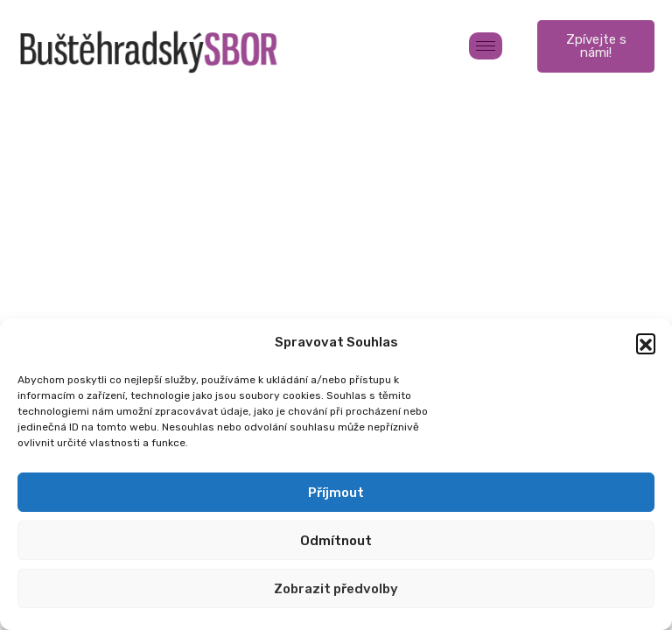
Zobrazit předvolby (336, 589)
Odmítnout (336, 541)
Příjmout (336, 493)
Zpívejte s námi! (596, 46)
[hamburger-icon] (486, 46)
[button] (646, 343)
